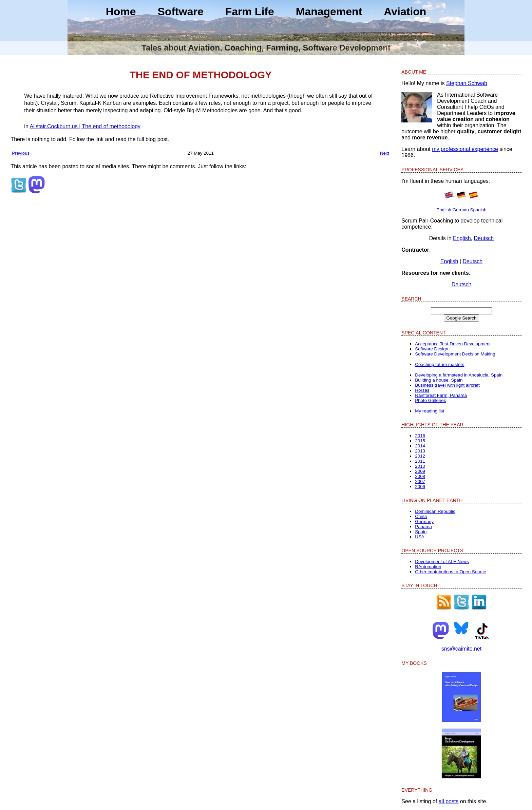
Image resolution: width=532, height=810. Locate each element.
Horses (422, 390)
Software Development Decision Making (455, 354)
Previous (21, 153)
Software (181, 12)
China (421, 516)
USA (420, 537)
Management (329, 12)
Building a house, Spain (439, 380)
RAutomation (428, 567)
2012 (420, 456)
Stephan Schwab (467, 83)
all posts (449, 801)
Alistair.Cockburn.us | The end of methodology (85, 126)
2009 (420, 471)
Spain (421, 532)
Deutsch (484, 238)
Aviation (405, 12)
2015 (420, 441)
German (461, 210)
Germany (424, 522)
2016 (420, 436)
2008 (420, 476)
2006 (420, 487)
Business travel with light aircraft (447, 385)
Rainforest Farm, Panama (441, 395)
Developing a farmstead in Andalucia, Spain (459, 375)
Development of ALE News (442, 562)
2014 (420, 446)
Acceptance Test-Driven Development (453, 344)
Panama (423, 527)
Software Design (432, 349)
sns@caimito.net (462, 649)
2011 (420, 461)
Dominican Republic (435, 511)
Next (385, 153)
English (444, 210)
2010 (420, 466)
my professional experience (465, 149)
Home (121, 12)
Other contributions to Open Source (451, 572)
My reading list (430, 411)
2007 (420, 481)
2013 (420, 451)
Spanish (478, 210)
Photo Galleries (430, 400)
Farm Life (250, 12)
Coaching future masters (440, 364)
